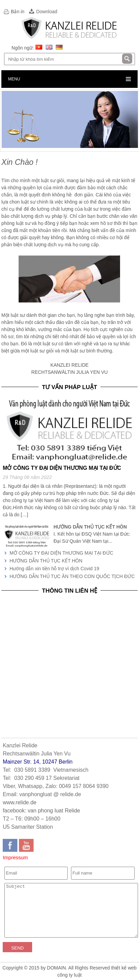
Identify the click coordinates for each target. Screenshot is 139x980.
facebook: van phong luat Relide (41, 811)
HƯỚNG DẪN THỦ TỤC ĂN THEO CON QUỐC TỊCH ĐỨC (72, 576)
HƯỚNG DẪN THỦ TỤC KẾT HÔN (46, 561)
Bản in (18, 12)
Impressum (15, 857)
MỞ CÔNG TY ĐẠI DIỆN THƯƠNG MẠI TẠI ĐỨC (61, 553)
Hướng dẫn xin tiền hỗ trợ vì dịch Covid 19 (54, 569)
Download (47, 12)
